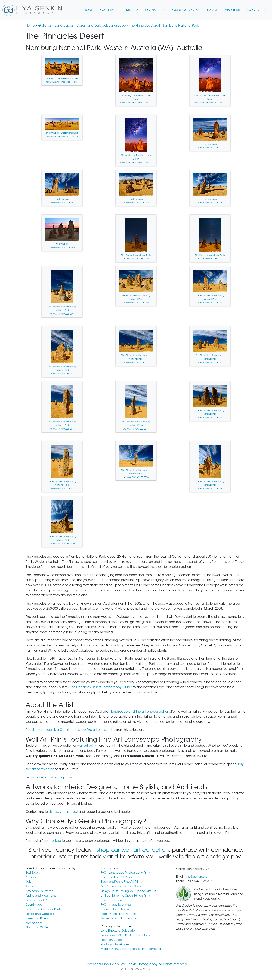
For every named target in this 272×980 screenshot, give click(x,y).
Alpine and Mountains (41, 895)
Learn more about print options (49, 777)
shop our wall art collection (133, 850)
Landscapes (64, 25)
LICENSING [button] (155, 10)
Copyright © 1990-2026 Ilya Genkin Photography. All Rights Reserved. (136, 964)
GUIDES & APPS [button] (186, 10)
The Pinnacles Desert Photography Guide (101, 687)
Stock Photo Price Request (118, 914)
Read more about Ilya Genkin (48, 730)
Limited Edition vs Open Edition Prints (126, 895)
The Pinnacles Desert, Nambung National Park (164, 25)
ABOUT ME (233, 10)
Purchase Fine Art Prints (116, 877)
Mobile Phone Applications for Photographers (131, 949)
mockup (55, 841)
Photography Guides (115, 944)
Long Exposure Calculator (118, 931)
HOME (89, 10)
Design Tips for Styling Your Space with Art (128, 891)
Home (30, 25)
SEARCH (212, 10)
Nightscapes (34, 923)
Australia (31, 877)
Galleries (45, 25)
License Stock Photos (115, 909)
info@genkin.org (197, 876)
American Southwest (40, 891)
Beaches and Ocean (40, 900)
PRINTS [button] (131, 10)
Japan (30, 886)
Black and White (37, 927)
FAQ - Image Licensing (116, 905)
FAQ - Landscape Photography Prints (126, 872)
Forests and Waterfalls (40, 914)
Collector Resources (114, 900)
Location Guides (112, 940)
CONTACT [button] (257, 10)
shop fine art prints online (97, 730)
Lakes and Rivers (37, 918)
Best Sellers (33, 872)
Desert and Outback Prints (43, 909)
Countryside (34, 905)
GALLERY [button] (109, 10)
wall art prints (87, 746)
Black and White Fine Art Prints (121, 882)
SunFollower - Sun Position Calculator (126, 935)
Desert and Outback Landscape (101, 25)
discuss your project (63, 812)
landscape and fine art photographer (140, 712)
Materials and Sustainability (120, 918)
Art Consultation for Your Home (121, 886)
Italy (28, 882)
